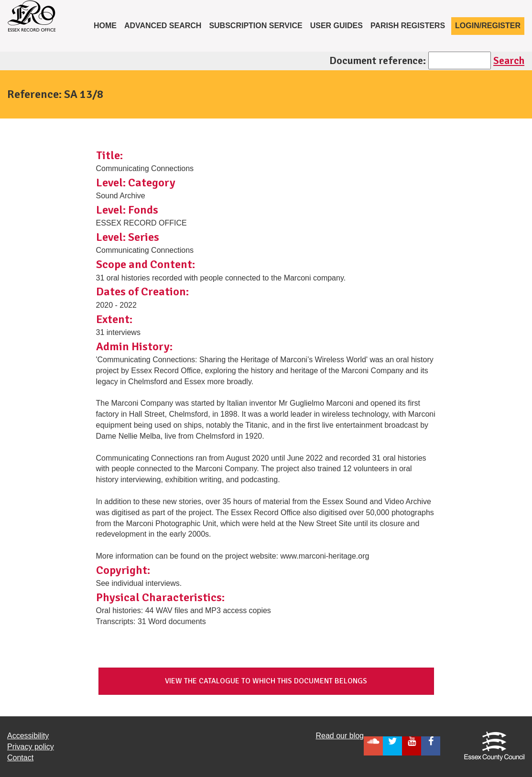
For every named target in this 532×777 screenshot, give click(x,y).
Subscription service (255, 26)
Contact (20, 758)
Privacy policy (31, 747)
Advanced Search (163, 26)
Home (107, 25)
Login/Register (488, 26)
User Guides (337, 26)
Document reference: (378, 60)
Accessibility (28, 736)
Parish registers (408, 26)
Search (509, 60)
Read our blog (340, 736)
